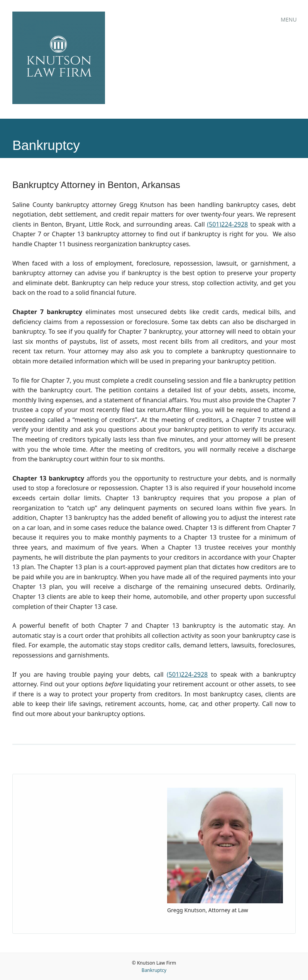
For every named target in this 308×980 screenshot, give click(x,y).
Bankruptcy (154, 970)
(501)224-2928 (227, 224)
